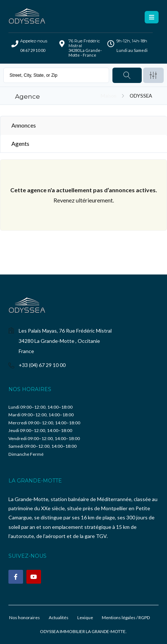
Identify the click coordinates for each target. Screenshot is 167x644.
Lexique (85, 618)
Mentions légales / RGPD (126, 618)
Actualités (59, 618)
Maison (109, 96)
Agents (20, 143)
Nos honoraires (25, 618)
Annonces (24, 125)
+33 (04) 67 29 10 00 (42, 365)
